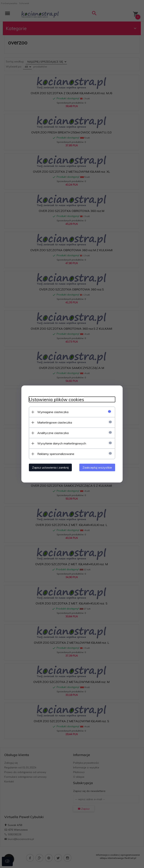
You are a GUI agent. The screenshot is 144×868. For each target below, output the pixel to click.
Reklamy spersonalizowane (56, 454)
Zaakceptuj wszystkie (97, 467)
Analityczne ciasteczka (53, 433)
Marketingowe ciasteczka (55, 422)
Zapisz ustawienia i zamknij (50, 467)
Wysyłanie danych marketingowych (62, 443)
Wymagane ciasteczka (53, 412)
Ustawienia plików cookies (56, 400)
